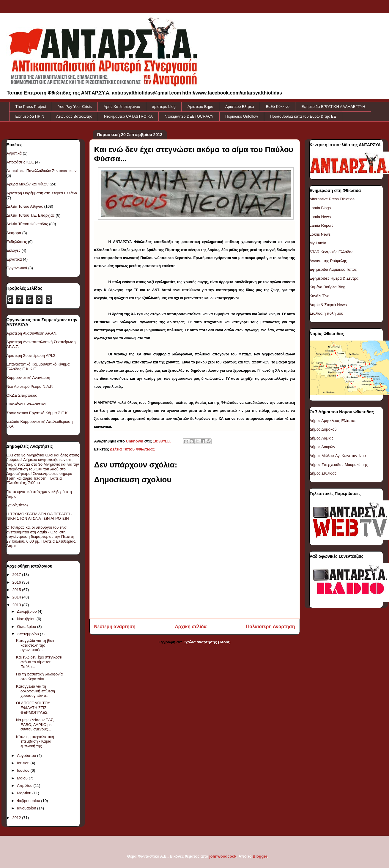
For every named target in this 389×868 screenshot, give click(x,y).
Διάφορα (14, 233)
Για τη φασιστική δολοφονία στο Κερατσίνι (39, 676)
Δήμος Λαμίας (322, 438)
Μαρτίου (25, 793)
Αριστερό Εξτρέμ (240, 107)
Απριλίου (25, 786)
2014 (17, 597)
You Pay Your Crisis (75, 107)
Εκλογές (14, 250)
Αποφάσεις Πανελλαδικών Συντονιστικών (42, 171)
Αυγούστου (27, 756)
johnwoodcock (223, 856)
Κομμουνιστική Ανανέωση (28, 378)
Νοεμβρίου (27, 619)
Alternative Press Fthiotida (332, 199)
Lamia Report (321, 225)
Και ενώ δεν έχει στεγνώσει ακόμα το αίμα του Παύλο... (39, 662)
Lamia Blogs (320, 208)
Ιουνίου (24, 770)
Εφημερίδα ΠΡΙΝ (30, 116)
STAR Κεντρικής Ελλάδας (331, 252)
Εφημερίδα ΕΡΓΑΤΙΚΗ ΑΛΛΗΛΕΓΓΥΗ (333, 107)
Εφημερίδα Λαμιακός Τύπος (333, 269)
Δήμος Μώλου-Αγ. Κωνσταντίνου (338, 456)
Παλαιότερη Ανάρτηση (270, 627)
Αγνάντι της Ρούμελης (328, 261)
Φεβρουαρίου (29, 801)
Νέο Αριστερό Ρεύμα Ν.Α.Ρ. (30, 386)
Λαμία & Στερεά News (328, 305)
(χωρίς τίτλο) (17, 505)
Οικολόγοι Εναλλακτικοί (26, 404)
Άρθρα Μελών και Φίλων (28, 184)
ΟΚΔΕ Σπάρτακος (22, 395)
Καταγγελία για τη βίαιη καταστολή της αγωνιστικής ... (36, 645)
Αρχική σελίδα (191, 627)
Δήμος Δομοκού (323, 429)
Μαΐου (23, 778)
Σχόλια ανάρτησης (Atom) (207, 642)
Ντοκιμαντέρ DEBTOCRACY (189, 116)
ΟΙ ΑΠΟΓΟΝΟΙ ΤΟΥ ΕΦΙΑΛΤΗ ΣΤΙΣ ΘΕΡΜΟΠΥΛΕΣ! (33, 708)
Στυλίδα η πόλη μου (326, 313)
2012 (17, 818)
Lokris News (320, 234)
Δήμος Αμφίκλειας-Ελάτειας (333, 421)
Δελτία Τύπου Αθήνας (25, 206)
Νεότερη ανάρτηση (115, 627)
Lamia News (320, 217)
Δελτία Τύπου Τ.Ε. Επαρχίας (31, 215)
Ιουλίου (24, 763)
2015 (17, 590)
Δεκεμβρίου (27, 611)
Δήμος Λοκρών (322, 447)
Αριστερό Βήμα (200, 107)
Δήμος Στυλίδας (323, 473)
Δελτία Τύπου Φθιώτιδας (132, 449)
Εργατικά (14, 259)
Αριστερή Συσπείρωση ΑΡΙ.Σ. (32, 356)
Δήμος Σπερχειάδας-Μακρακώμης (339, 465)
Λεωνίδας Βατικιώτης (74, 116)
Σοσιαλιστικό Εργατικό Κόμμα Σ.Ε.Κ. (38, 413)
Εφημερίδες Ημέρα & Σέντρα (334, 278)
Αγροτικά (14, 153)
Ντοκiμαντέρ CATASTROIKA (128, 116)
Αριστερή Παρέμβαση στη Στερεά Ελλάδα (42, 193)
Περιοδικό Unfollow (242, 116)
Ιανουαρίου (27, 808)
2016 (17, 582)
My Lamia (318, 243)
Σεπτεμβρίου (28, 634)
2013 (17, 605)
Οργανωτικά (17, 268)
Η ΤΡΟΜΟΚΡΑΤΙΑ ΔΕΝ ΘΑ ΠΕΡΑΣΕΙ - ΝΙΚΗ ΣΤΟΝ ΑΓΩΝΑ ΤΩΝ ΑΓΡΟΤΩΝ (39, 516)
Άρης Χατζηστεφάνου (122, 107)
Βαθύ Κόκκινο (278, 107)
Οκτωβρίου (27, 627)
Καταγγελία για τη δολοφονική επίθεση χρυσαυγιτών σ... (36, 691)
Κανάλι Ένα (320, 296)
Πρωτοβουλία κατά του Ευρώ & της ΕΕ (303, 116)
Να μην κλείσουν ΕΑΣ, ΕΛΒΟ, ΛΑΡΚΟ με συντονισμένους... (35, 724)
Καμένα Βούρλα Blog (328, 287)
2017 (17, 575)
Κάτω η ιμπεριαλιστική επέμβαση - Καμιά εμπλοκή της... (35, 741)
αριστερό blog (164, 107)
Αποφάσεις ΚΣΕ (20, 162)
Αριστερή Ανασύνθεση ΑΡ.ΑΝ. (32, 333)
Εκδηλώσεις (17, 242)
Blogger (260, 856)
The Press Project (31, 107)
